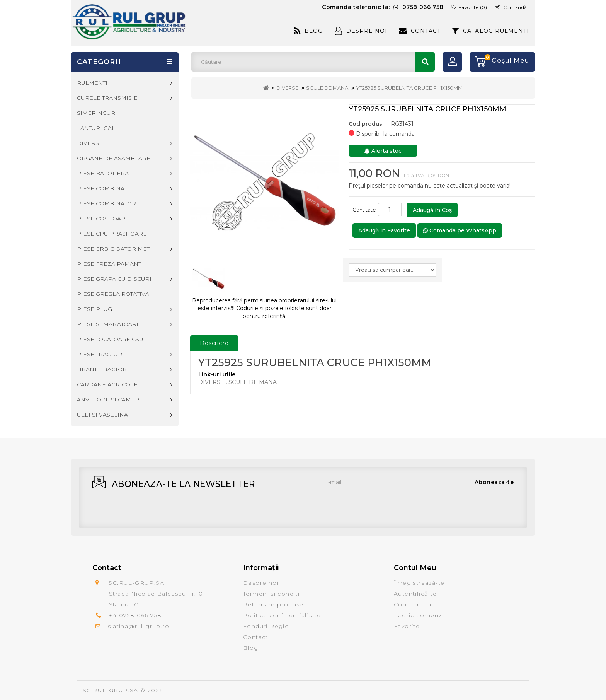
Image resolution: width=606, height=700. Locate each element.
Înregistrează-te (419, 583)
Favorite (407, 626)
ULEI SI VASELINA (102, 415)
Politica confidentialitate (282, 615)
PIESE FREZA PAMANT (109, 264)
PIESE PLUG (94, 309)
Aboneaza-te (494, 482)
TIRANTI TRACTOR (102, 369)
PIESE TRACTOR (100, 354)
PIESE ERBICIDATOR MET (113, 249)
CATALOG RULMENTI (491, 31)
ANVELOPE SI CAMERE (110, 400)
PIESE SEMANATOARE (109, 324)
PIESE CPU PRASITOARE (112, 234)
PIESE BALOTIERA (103, 173)
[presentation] (383, 505)
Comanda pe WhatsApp (460, 230)
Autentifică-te (415, 594)
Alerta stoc (383, 151)
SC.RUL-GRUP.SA (111, 690)
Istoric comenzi (419, 615)
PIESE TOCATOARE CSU (110, 339)
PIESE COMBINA (101, 188)
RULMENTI (92, 83)
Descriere (214, 343)
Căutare (425, 62)
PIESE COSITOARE (103, 219)
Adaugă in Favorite (384, 230)
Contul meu (413, 604)
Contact (420, 31)
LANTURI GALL (98, 128)
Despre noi (261, 583)
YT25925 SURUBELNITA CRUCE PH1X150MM (409, 88)
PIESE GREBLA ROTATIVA (113, 294)
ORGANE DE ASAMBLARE (114, 158)
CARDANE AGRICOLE (107, 384)
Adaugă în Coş (432, 210)
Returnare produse (273, 604)
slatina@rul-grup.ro (139, 626)
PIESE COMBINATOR (106, 203)
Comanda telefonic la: (383, 7)
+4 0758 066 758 (135, 615)
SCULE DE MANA (327, 88)
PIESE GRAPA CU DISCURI (114, 279)
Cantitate (364, 210)
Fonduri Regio (266, 626)
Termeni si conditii (272, 594)
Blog (308, 31)
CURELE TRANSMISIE (107, 98)
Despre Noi (361, 31)
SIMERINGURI (97, 113)
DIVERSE (287, 88)
